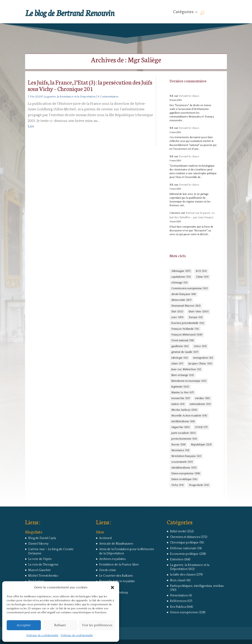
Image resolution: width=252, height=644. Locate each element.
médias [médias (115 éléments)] (202, 398)
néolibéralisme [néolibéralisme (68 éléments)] (183, 422)
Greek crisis (107, 570)
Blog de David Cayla (42, 538)
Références (178, 601)
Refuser (60, 625)
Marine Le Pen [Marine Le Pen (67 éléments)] (183, 393)
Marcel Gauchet (39, 570)
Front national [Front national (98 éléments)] (183, 341)
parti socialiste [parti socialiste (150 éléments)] (183, 433)
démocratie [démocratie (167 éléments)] (181, 300)
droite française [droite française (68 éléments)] (184, 294)
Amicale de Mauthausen (116, 544)
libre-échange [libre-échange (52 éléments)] (183, 375)
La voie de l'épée (40, 559)
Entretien (177, 559)
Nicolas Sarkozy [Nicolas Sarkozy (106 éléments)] (184, 410)
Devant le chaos (189, 96)
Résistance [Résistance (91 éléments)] (180, 450)
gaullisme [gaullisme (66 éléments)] (180, 346)
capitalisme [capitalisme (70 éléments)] (181, 277)
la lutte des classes (183, 575)
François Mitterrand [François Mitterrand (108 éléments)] (187, 335)
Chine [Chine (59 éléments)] (202, 277)
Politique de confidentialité (42, 635)
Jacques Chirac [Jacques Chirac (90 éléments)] (200, 364)
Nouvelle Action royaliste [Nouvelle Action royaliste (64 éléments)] (189, 416)
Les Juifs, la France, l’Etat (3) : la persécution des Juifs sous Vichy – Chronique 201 (90, 85)
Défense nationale (183, 548)
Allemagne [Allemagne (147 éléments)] (181, 271)
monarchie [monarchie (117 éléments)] (181, 398)
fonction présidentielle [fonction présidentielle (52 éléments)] (188, 323)
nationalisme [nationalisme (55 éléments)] (200, 404)
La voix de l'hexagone (43, 565)
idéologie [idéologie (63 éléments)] (180, 358)
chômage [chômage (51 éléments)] (179, 283)
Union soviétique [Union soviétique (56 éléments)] (184, 479)
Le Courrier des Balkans (116, 576)
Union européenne (184, 612)
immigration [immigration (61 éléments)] (203, 358)
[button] (112, 587)
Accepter (24, 625)
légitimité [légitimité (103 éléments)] (180, 387)
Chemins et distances (185, 537)
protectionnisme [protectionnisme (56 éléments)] (184, 439)
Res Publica (178, 607)
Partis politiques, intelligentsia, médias (197, 586)
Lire (31, 126)
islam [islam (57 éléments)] (177, 364)
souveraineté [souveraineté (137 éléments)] (182, 462)
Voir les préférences (97, 625)
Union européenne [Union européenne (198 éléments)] (186, 474)
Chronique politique (184, 543)
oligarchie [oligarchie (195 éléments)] (180, 427)
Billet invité (178, 531)
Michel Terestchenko (43, 576)
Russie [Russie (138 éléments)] (178, 445)
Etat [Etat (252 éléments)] (177, 312)
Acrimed (105, 538)
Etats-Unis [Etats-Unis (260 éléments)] (198, 312)
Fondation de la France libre (119, 565)
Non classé (178, 580)
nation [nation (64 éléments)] (178, 404)
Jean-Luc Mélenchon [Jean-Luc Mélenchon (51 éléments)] (186, 369)
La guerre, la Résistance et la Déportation (70, 97)
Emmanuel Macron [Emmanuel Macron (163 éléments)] (186, 306)
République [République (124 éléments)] (201, 445)
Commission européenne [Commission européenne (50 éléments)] (189, 289)
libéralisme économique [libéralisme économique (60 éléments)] (189, 381)
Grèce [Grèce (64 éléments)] (200, 346)
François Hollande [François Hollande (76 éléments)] (185, 329)
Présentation (179, 596)
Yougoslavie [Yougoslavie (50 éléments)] (199, 485)
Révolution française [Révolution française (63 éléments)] (186, 456)
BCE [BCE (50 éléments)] (201, 271)
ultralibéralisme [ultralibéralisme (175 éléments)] (184, 468)
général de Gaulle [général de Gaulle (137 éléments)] (185, 352)
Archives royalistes (112, 559)
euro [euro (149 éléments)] (177, 317)
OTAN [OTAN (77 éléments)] (201, 427)
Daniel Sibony (38, 544)
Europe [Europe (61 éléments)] (196, 317)
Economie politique (184, 554)
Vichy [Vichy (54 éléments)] (177, 485)
